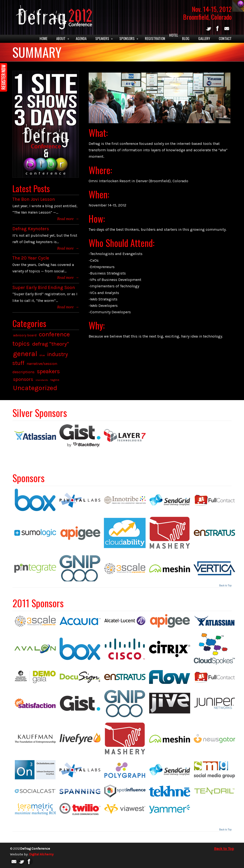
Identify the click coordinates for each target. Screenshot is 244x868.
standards (42, 380)
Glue (42, 355)
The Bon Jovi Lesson (34, 199)
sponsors (23, 379)
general (25, 354)
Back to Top (225, 586)
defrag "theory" (51, 344)
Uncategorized (35, 388)
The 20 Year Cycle (31, 258)
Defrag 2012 (53, 16)
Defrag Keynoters (31, 229)
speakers (48, 371)
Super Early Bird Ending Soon (44, 287)
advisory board (25, 335)
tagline (55, 380)
